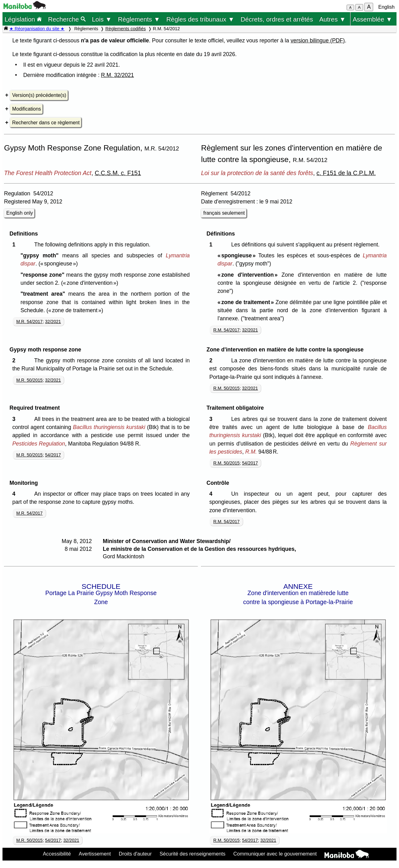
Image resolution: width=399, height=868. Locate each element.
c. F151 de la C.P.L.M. (346, 173)
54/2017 (53, 455)
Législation (23, 19)
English (387, 7)
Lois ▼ (102, 19)
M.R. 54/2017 (29, 322)
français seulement (224, 213)
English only (19, 213)
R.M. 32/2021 (118, 75)
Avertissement (95, 854)
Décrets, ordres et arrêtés (277, 19)
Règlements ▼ (139, 19)
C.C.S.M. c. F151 (118, 173)
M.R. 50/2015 (29, 380)
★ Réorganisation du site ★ (37, 29)
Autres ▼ (332, 19)
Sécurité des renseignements (192, 854)
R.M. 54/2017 (226, 330)
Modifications (26, 109)
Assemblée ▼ (372, 19)
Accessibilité (57, 854)
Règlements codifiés (126, 29)
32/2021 (53, 322)
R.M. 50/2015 (226, 388)
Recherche (67, 19)
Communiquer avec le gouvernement (275, 854)
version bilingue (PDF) (318, 41)
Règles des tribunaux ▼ (200, 19)
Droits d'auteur (135, 854)
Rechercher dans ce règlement (46, 123)
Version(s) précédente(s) (39, 95)
